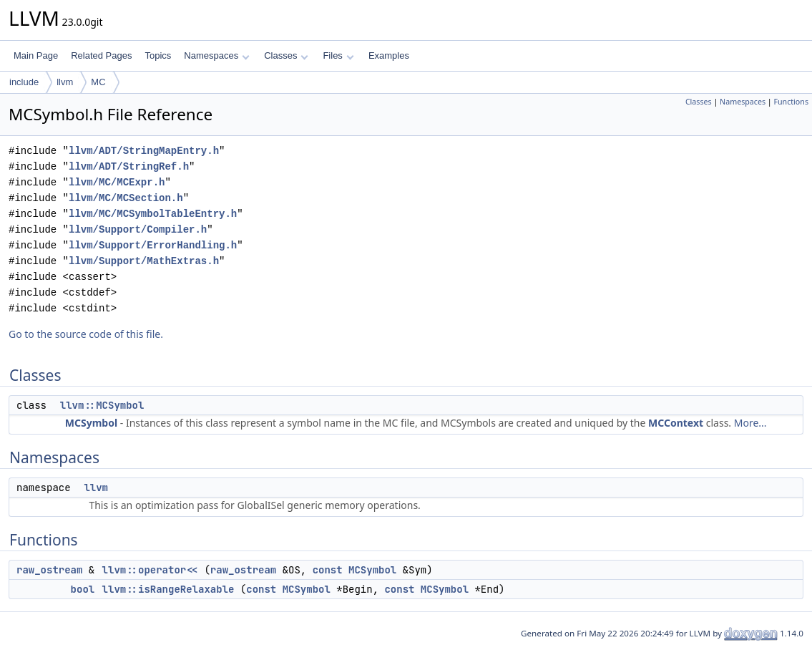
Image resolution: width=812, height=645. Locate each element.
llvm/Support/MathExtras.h (144, 261)
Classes (286, 55)
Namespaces (216, 55)
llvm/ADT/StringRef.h (129, 166)
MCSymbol (91, 423)
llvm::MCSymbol (102, 405)
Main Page (36, 55)
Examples (389, 55)
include (24, 82)
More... (750, 423)
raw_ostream (49, 570)
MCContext (676, 423)
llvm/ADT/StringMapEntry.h (144, 151)
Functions (791, 102)
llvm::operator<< (150, 570)
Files (338, 55)
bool (83, 589)
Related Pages (101, 55)
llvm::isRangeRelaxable (168, 589)
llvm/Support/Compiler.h (138, 229)
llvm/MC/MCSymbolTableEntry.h (153, 214)
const (328, 570)
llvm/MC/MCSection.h (126, 198)
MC (98, 82)
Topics (158, 55)
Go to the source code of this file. (86, 334)
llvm (65, 82)
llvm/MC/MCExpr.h (117, 182)
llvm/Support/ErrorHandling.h (153, 245)
